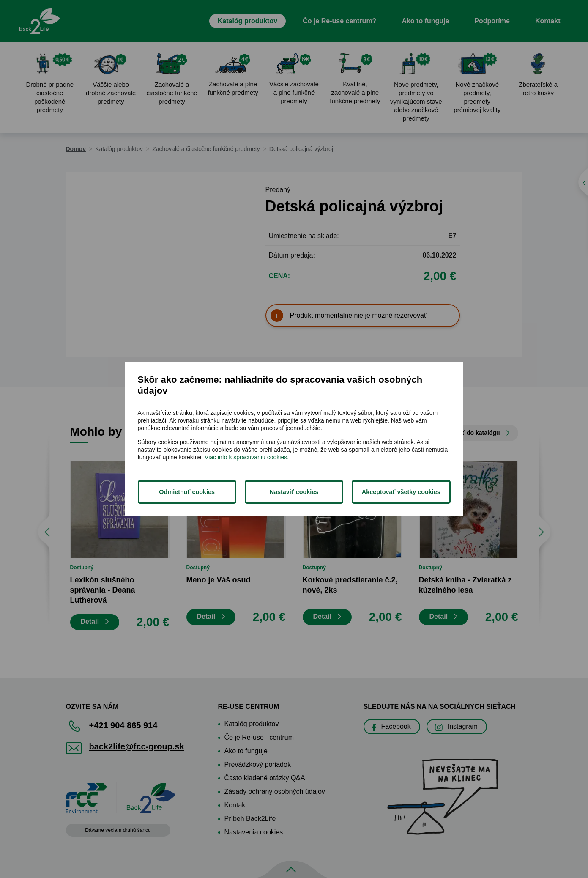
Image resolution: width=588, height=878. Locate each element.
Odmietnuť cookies (187, 492)
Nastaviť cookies (294, 492)
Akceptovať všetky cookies (401, 492)
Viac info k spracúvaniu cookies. (247, 457)
